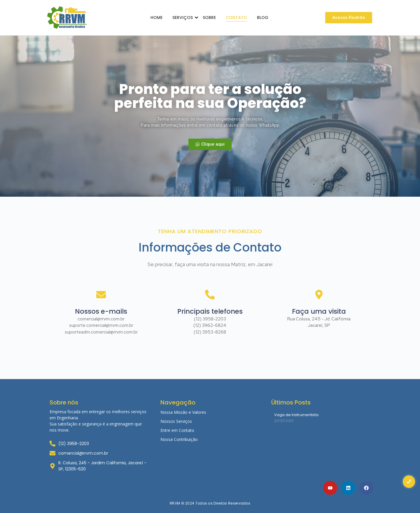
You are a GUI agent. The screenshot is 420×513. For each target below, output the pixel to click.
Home (156, 18)
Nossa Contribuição (179, 439)
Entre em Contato (177, 430)
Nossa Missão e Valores (183, 412)
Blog (263, 18)
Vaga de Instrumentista (296, 415)
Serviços (184, 18)
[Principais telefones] (210, 306)
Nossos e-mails (101, 312)
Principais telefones (210, 312)
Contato (236, 18)
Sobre (209, 18)
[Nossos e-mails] (101, 306)
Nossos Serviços (176, 421)
